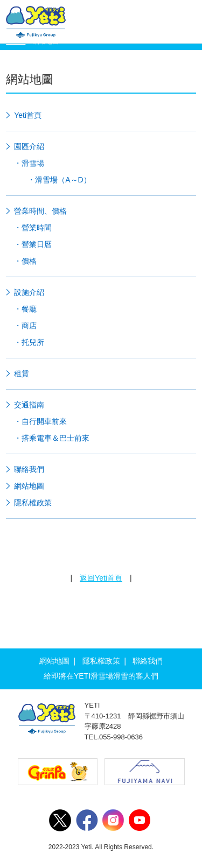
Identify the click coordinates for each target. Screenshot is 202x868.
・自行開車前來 (40, 421)
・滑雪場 (29, 163)
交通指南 (29, 405)
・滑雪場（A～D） (59, 180)
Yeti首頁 (28, 115)
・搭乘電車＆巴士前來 (52, 438)
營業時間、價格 (40, 211)
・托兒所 (29, 342)
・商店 (25, 326)
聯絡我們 (29, 469)
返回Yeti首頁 (101, 578)
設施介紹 (29, 292)
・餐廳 (25, 309)
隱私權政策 (33, 503)
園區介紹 (29, 146)
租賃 (22, 373)
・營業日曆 (33, 244)
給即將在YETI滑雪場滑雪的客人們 (101, 676)
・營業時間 (33, 228)
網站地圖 (29, 486)
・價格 (25, 261)
